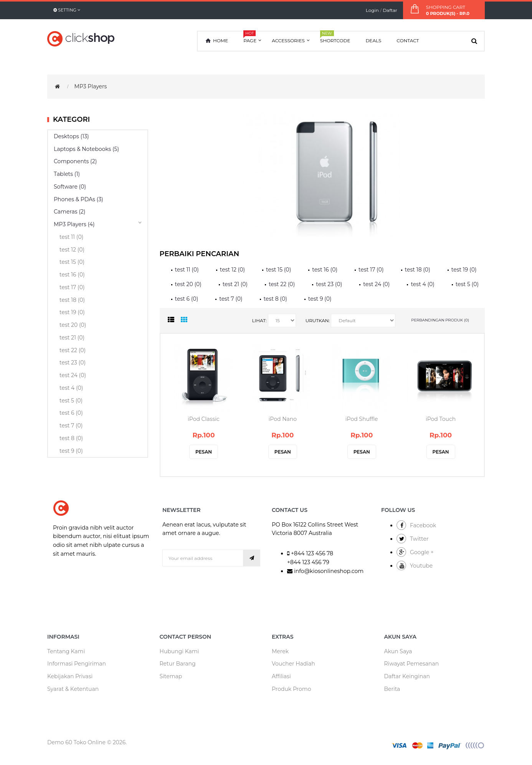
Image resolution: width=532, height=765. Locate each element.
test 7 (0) (71, 426)
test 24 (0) (73, 375)
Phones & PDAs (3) (78, 199)
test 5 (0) (71, 401)
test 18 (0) (72, 300)
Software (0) (70, 187)
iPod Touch (441, 419)
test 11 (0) (71, 237)
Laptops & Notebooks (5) (86, 149)
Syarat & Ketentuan (73, 689)
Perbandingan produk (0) (440, 320)
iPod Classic (204, 419)
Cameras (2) (69, 212)
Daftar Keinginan (407, 676)
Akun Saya (398, 651)
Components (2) (75, 161)
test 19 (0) (72, 312)
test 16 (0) (72, 275)
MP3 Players (91, 86)
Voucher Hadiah (293, 664)
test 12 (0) (72, 250)
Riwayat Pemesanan (412, 664)
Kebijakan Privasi (70, 676)
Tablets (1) (67, 174)
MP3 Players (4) (74, 224)
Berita (392, 689)
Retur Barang (178, 664)
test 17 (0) (72, 287)
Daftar (390, 10)
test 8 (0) (71, 438)
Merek (280, 651)
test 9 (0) (71, 451)
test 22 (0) (73, 350)
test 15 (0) (72, 262)
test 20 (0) (73, 325)
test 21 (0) (72, 338)
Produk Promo (291, 689)
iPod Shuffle (362, 419)
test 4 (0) (71, 388)
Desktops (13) (71, 136)
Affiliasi (281, 676)
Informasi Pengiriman (77, 664)
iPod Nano (283, 419)
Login (372, 10)
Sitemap (171, 676)
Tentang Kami (66, 651)
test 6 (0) (71, 413)
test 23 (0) (73, 363)
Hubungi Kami (179, 651)
